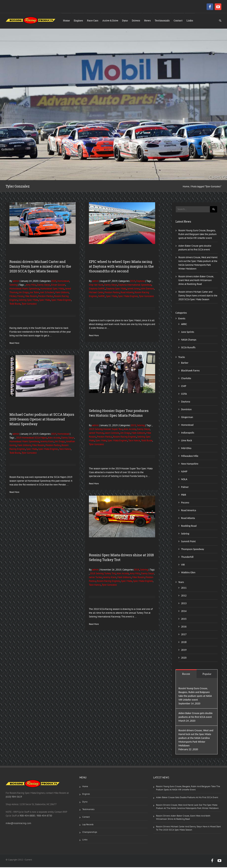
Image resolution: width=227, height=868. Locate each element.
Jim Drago (24, 293)
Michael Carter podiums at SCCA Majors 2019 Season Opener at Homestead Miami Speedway (42, 420)
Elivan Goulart (58, 286)
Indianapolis (188, 433)
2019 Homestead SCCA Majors (31, 438)
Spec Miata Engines (61, 301)
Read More (14, 344)
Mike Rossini (31, 297)
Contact (180, 21)
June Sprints (188, 333)
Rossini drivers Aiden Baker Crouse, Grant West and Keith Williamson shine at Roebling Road (196, 281)
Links (192, 21)
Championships (90, 833)
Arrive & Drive (111, 21)
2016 (184, 627)
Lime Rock (187, 441)
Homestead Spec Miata (52, 289)
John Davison (147, 289)
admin (16, 282)
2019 (133, 282)
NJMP (184, 472)
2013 (184, 604)
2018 (137, 570)
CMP (184, 387)
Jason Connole (112, 434)
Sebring (13, 286)
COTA (184, 395)
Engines (79, 21)
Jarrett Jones (133, 289)
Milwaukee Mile (190, 457)
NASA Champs (189, 340)
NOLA (184, 480)
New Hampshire (190, 464)
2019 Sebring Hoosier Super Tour (106, 430)
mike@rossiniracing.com (18, 824)
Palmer (185, 488)
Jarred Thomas (96, 434)
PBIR (184, 496)
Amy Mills (31, 286)
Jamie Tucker (95, 578)
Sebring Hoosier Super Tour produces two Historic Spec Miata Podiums (119, 414)
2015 (184, 620)
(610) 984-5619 (14, 797)
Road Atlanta (127, 293)
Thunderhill (187, 558)
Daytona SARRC (97, 289)
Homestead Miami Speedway (24, 289)
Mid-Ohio (186, 449)
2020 (54, 282)
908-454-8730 (44, 816)
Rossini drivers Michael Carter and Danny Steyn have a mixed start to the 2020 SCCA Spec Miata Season (40, 267)
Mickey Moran (17, 297)
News (149, 21)
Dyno (126, 21)
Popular (207, 675)
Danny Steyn (43, 286)
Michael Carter (96, 293)
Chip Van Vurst (96, 286)
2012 (184, 596)
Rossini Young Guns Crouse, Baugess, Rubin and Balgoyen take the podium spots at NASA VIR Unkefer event (197, 235)
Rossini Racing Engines (125, 437)
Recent (186, 675)
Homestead (63, 282)
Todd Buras (15, 304)
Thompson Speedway (193, 550)
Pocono (185, 503)
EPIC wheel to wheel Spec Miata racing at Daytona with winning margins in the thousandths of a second (121, 267)
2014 (184, 612)
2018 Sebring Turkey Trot (103, 574)
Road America (189, 511)
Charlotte (186, 379)
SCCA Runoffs (188, 348)
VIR (183, 565)
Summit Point (189, 542)
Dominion (187, 410)
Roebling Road (189, 527)
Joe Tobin (34, 293)
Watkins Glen (188, 573)
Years (181, 583)
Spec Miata (45, 301)
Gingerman (187, 418)
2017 (184, 635)
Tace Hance (134, 441)
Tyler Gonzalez (29, 304)
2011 (184, 589)
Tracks (182, 358)
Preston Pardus (46, 297)
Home (67, 21)
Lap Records (88, 825)
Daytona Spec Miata (116, 289)
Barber (185, 364)
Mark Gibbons (62, 293)
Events (182, 319)
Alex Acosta (130, 430)
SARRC (101, 297)
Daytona (140, 282)
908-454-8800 (27, 816)
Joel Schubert (47, 293)
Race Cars (93, 21)
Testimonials (164, 21)
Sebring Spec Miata (28, 301)
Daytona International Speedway (135, 286)
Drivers (137, 21)
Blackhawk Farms (190, 371)
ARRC (184, 325)
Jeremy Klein (47, 442)
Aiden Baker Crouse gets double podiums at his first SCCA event (187, 798)
